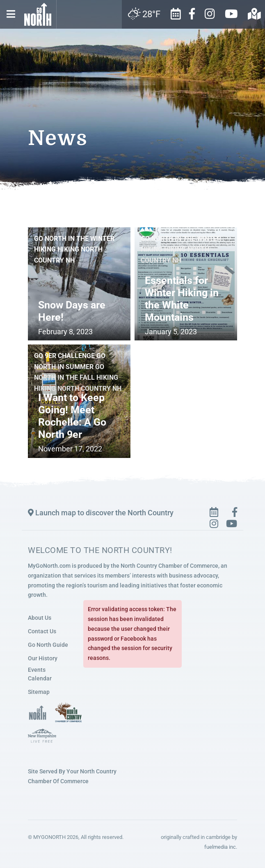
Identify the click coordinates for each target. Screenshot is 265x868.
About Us (40, 618)
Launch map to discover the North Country (101, 513)
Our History (43, 658)
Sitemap (39, 692)
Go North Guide (48, 645)
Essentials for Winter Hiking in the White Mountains (182, 299)
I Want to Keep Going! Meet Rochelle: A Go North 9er (72, 416)
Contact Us (42, 631)
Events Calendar (40, 674)
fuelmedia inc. (221, 846)
